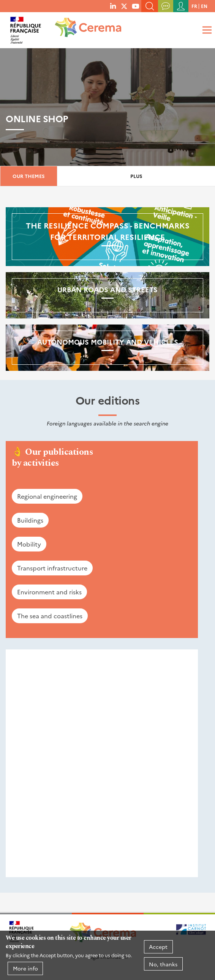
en (204, 6)
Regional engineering (47, 496)
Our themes (29, 176)
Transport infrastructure (52, 568)
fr (194, 6)
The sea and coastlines (50, 616)
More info (25, 968)
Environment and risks (49, 592)
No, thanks (163, 964)
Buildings (30, 520)
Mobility (29, 544)
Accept (158, 947)
